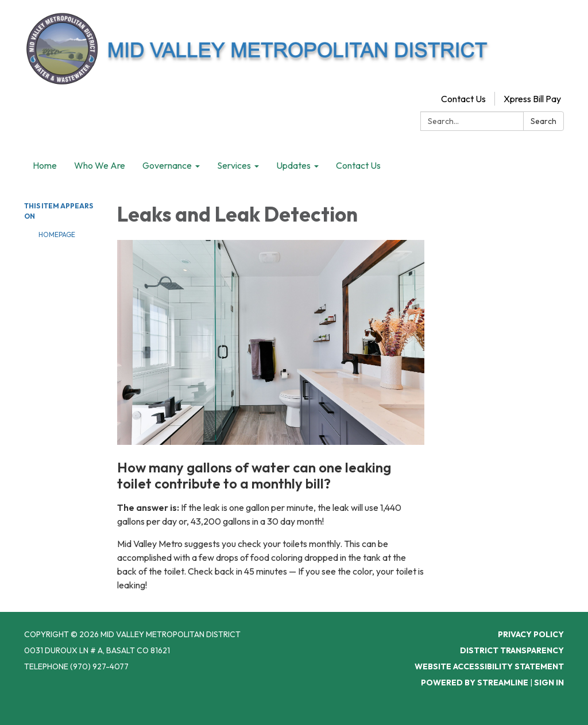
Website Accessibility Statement (489, 666)
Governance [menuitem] (167, 165)
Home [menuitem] (45, 165)
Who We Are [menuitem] (100, 165)
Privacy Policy (531, 634)
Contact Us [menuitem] (358, 165)
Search (543, 121)
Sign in (549, 683)
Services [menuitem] (234, 165)
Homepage (57, 234)
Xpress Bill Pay (532, 99)
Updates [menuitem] (293, 165)
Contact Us (463, 99)
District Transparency (512, 650)
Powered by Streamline (475, 683)
